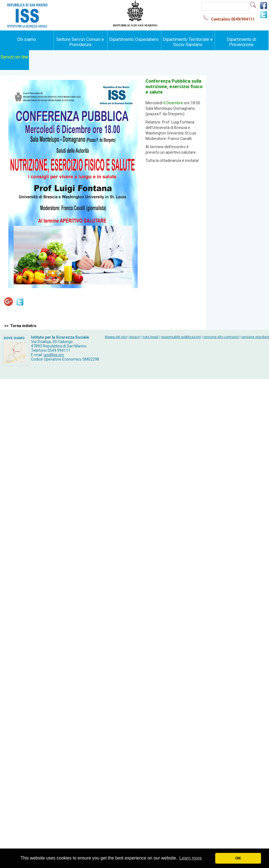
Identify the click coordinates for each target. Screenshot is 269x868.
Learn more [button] (190, 858)
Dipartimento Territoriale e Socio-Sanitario (188, 42)
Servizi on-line (14, 57)
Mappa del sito (116, 337)
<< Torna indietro (20, 326)
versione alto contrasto (221, 337)
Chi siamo (26, 39)
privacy (135, 337)
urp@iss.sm (54, 355)
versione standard (255, 337)
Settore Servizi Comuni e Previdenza (80, 42)
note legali (150, 337)
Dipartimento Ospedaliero (134, 39)
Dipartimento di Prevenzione (241, 42)
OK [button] (238, 858)
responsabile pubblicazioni (181, 337)
